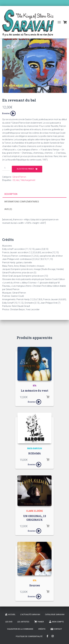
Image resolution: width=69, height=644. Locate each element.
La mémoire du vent (35, 391)
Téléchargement (28, 180)
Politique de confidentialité (29, 636)
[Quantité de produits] (6, 168)
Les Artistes (23, 622)
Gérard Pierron (19, 177)
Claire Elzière (35, 511)
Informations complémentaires (22, 202)
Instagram (53, 636)
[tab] (34, 194)
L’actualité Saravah (30, 615)
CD (14, 180)
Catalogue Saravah (55, 615)
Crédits (42, 629)
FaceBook (47, 636)
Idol (18, 180)
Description (11, 194)
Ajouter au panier (25, 169)
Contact (56, 629)
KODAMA (35, 453)
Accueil (10, 614)
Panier (39, 622)
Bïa (35, 386)
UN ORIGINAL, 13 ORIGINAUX (34, 518)
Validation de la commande (20, 629)
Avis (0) (8, 209)
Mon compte (56, 622)
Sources (35, 585)
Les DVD (9, 622)
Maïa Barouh (35, 449)
